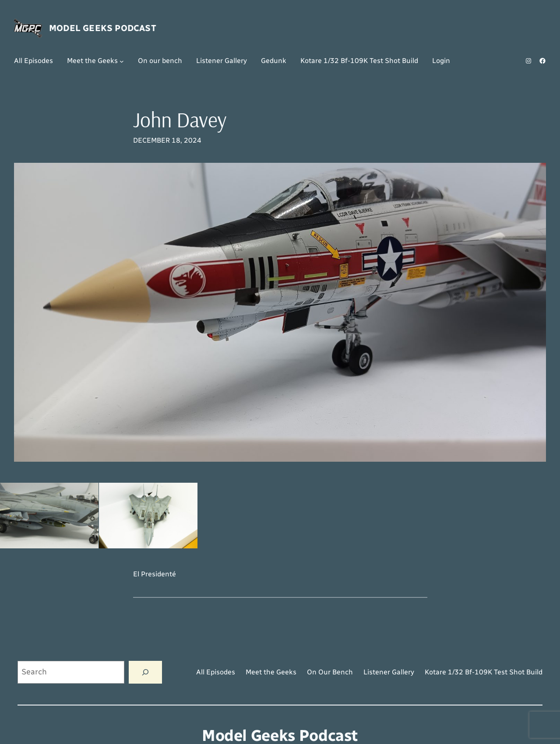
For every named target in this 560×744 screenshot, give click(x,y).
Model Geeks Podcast (103, 28)
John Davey (180, 120)
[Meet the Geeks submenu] (122, 61)
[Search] (145, 672)
